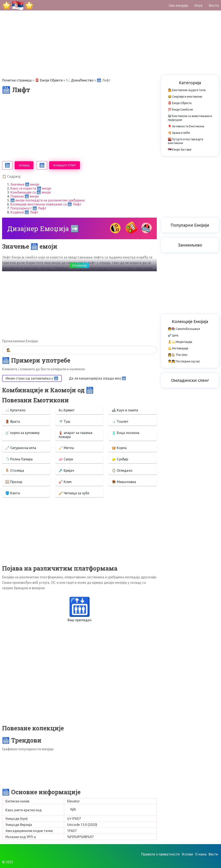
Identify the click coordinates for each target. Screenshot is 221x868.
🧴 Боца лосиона (126, 433)
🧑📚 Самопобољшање (184, 329)
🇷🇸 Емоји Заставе (180, 150)
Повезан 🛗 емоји (25, 196)
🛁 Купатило (15, 410)
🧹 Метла (66, 448)
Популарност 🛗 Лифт (28, 208)
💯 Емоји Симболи (180, 110)
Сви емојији (178, 5)
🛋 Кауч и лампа (125, 410)
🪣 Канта (13, 493)
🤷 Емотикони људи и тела (187, 90)
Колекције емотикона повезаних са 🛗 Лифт (46, 204)
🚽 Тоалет (120, 421)
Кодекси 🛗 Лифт (24, 212)
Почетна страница (17, 80)
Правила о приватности (160, 854)
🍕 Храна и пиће (179, 133)
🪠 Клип (65, 482)
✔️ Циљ (173, 335)
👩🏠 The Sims (178, 355)
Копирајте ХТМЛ (65, 165)
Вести (214, 5)
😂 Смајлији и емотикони (185, 97)
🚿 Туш (64, 421)
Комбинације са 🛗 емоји (31, 192)
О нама (201, 854)
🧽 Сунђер (120, 459)
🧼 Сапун (66, 459)
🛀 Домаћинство (80, 80)
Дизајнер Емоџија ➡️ (43, 228)
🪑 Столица (15, 470)
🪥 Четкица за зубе (74, 493)
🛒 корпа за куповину (22, 433)
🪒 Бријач (66, 470)
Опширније (79, 265)
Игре (199, 5)
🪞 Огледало (122, 470)
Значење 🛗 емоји (25, 184)
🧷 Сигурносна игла (21, 448)
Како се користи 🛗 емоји (31, 188)
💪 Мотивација (178, 348)
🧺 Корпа (119, 448)
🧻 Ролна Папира (19, 459)
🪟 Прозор (14, 482)
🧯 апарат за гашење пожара (75, 435)
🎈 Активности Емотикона (186, 126)
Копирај (24, 165)
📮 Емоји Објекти (49, 80)
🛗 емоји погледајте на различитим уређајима (48, 200)
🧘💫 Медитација (180, 342)
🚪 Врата (13, 421)
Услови (187, 854)
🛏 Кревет (67, 410)
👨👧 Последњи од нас (184, 361)
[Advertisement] (110, 29)
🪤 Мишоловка (124, 482)
